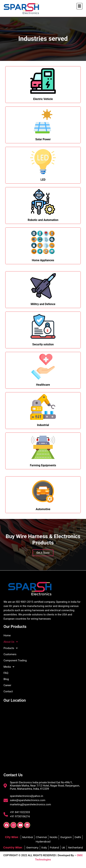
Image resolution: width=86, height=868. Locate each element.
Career (7, 685)
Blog (6, 679)
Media (10, 667)
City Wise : (12, 837)
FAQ (6, 673)
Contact (8, 691)
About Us (12, 642)
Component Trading (15, 660)
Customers (10, 654)
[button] (79, 6)
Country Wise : (13, 847)
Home (7, 635)
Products (12, 648)
